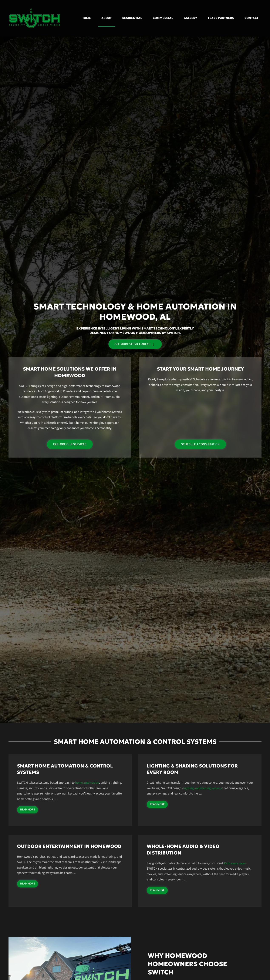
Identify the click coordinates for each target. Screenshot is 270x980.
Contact (251, 18)
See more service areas (135, 344)
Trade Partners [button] (221, 18)
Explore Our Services (70, 444)
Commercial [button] (163, 18)
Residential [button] (132, 18)
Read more (28, 810)
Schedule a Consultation (200, 444)
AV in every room (235, 863)
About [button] (107, 18)
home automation (87, 783)
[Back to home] (35, 18)
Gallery (190, 18)
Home (86, 18)
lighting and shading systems (202, 788)
